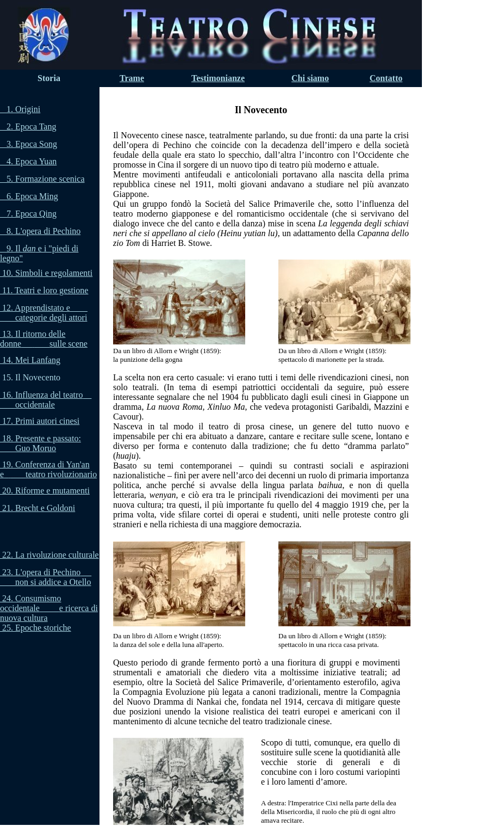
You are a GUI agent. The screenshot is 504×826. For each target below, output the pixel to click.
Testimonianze (218, 78)
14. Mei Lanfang (31, 360)
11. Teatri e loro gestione (45, 290)
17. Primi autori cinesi (41, 421)
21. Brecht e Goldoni (39, 508)
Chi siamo (310, 78)
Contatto (386, 78)
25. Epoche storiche (37, 628)
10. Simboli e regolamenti (47, 273)
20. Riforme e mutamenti (46, 491)
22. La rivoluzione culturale (51, 555)
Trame (132, 78)
